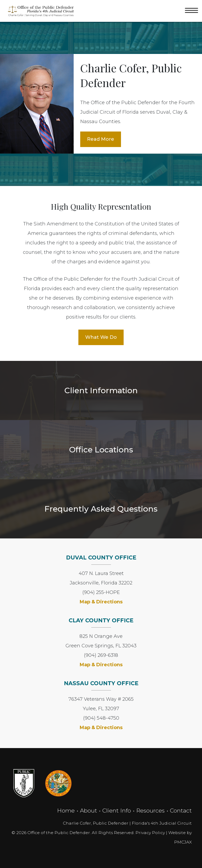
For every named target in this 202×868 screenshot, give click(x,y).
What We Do (101, 337)
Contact (181, 810)
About (89, 810)
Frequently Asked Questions (101, 509)
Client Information (101, 390)
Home (66, 810)
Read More (101, 139)
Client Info (117, 810)
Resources (150, 810)
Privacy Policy (150, 833)
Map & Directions (101, 602)
